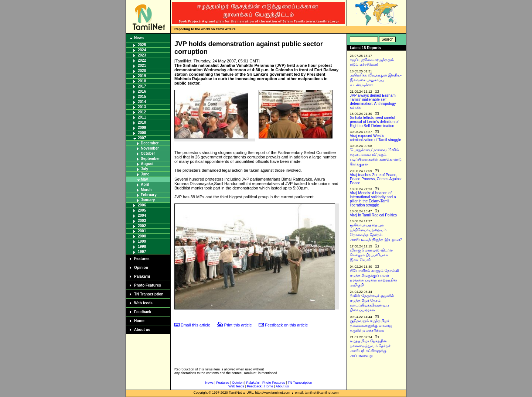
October (148, 153)
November (150, 148)
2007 (142, 138)
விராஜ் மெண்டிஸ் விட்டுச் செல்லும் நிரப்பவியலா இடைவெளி (371, 255)
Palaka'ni (142, 276)
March (146, 190)
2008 (142, 133)
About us (142, 330)
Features (142, 259)
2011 (142, 117)
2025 (142, 45)
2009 (142, 128)
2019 (142, 76)
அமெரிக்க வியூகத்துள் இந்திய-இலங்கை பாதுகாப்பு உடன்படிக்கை (376, 80)
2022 (142, 60)
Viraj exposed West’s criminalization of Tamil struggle (376, 138)
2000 (142, 236)
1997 (142, 252)
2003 (142, 221)
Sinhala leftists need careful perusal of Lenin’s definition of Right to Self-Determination (374, 122)
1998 (142, 247)
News (139, 38)
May (144, 179)
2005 (142, 210)
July (144, 169)
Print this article (238, 325)
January (148, 200)
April (145, 184)
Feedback (143, 312)
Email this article (195, 325)
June (145, 174)
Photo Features (148, 285)
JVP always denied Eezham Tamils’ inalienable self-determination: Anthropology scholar (373, 102)
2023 (142, 55)
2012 (142, 112)
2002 (142, 226)
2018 (142, 81)
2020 (142, 71)
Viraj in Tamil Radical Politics (373, 215)
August (147, 164)
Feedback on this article (286, 325)
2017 (142, 86)
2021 (142, 66)
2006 (142, 205)
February (149, 195)
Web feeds (143, 303)
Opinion (141, 268)
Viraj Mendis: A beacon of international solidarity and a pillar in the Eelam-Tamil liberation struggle (373, 199)
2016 (142, 91)
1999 (142, 241)
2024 (142, 50)
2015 (142, 97)
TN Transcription (149, 294)
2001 (142, 231)
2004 (142, 215)
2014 (142, 102)
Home (139, 321)
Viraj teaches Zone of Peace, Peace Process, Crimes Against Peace (376, 179)
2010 (142, 122)
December (150, 143)
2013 (142, 107)
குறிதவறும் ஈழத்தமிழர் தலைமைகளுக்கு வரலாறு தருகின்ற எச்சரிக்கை (371, 326)
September (150, 159)
